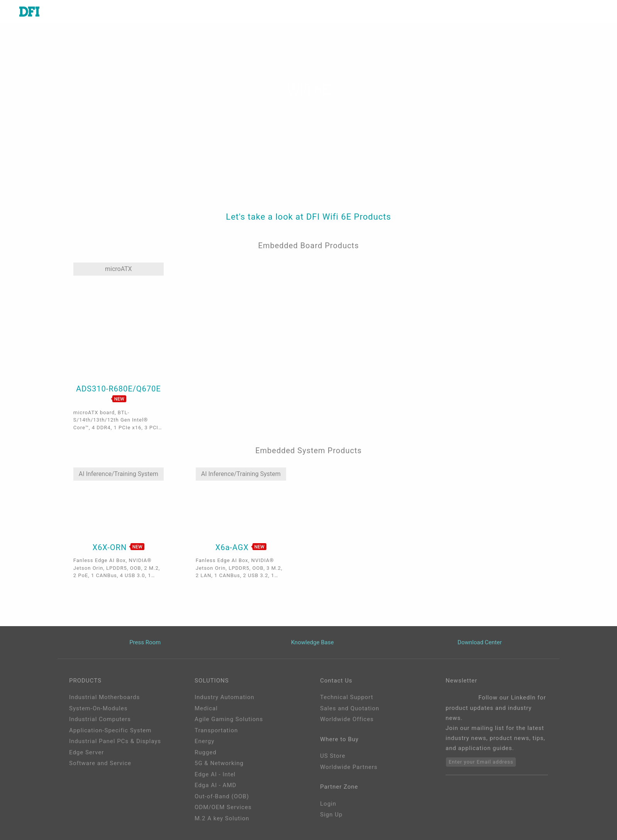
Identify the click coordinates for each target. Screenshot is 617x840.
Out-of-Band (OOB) (222, 796)
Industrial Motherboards (104, 697)
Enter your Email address (481, 762)
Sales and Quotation (350, 708)
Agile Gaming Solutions (229, 719)
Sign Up (331, 815)
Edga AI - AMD (215, 785)
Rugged (206, 752)
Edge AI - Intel (215, 774)
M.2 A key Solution (222, 818)
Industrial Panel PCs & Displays (115, 741)
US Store (333, 756)
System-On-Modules (98, 708)
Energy (204, 741)
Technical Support (347, 697)
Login (328, 804)
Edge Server (86, 752)
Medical (206, 708)
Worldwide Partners (349, 767)
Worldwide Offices (347, 719)
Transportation (216, 730)
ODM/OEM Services (223, 807)
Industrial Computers (100, 719)
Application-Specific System (110, 730)
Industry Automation (225, 697)
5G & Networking (219, 763)
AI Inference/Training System (119, 474)
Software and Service (100, 763)
